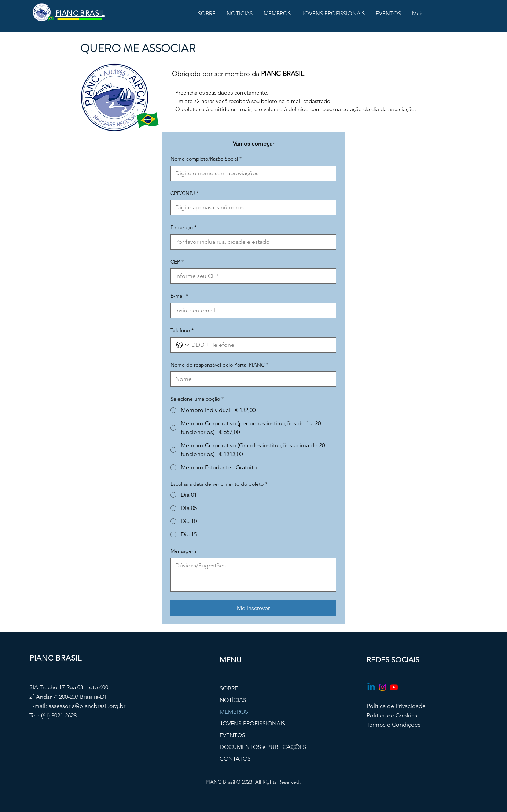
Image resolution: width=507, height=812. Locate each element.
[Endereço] (251, 242)
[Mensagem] (253, 575)
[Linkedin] (371, 687)
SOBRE (229, 688)
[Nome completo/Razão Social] (251, 173)
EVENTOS (232, 735)
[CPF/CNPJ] (251, 207)
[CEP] (251, 276)
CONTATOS (235, 759)
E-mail (179, 296)
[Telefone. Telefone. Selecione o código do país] (183, 345)
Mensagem (183, 551)
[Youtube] (394, 687)
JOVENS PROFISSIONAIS (252, 723)
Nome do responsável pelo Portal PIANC (219, 365)
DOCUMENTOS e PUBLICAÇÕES (254, 747)
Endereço (183, 228)
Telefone (182, 331)
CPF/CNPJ (185, 194)
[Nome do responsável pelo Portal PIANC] (251, 379)
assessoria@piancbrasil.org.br (87, 706)
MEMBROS (234, 712)
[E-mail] (251, 311)
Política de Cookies (392, 715)
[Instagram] (383, 687)
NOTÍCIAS (233, 700)
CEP (177, 262)
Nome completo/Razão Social (206, 159)
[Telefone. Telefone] (261, 345)
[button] (207, 14)
